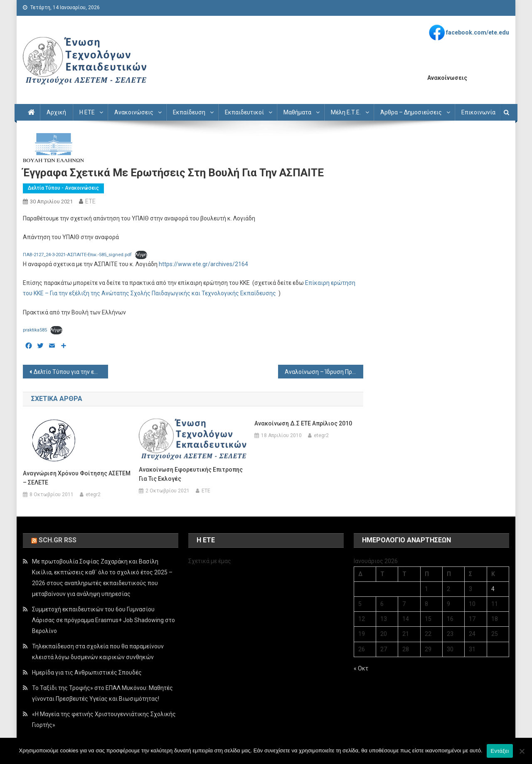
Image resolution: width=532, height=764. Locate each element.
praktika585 (35, 330)
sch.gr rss (58, 540)
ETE (90, 201)
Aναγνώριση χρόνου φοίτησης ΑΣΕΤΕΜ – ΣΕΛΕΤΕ (77, 478)
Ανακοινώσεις (134, 112)
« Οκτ (361, 668)
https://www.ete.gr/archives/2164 (203, 264)
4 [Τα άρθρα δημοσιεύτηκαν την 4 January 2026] (493, 589)
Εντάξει (500, 751)
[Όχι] (522, 751)
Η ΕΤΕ (87, 112)
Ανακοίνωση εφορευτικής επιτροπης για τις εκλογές (191, 474)
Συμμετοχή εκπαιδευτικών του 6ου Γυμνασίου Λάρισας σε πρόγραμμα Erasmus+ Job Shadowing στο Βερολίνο (103, 620)
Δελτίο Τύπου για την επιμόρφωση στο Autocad (71, 372)
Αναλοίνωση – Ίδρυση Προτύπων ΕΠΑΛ (324, 372)
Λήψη (141, 255)
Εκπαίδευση (189, 112)
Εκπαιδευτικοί (244, 112)
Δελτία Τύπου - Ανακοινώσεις (63, 188)
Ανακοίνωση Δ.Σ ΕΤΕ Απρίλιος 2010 (303, 423)
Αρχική (56, 112)
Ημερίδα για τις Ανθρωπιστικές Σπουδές (87, 673)
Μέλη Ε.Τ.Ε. (346, 112)
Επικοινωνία (478, 112)
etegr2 (93, 494)
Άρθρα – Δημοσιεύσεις (411, 112)
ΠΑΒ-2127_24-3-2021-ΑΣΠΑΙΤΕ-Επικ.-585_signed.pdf (77, 255)
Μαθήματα (297, 112)
